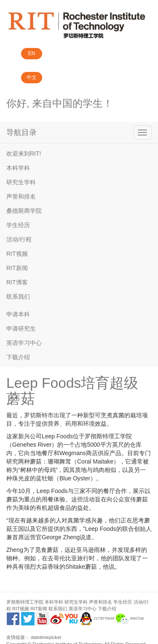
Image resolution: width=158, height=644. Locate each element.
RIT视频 (17, 254)
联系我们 (18, 297)
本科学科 (18, 168)
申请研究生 (21, 329)
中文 (32, 77)
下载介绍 (18, 357)
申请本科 (18, 314)
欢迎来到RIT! (24, 154)
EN (32, 53)
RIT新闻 (17, 268)
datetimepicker (46, 637)
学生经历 (18, 225)
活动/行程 (19, 239)
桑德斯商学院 (24, 211)
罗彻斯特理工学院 (25, 602)
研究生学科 (21, 182)
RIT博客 (17, 282)
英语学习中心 (24, 343)
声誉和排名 (21, 196)
